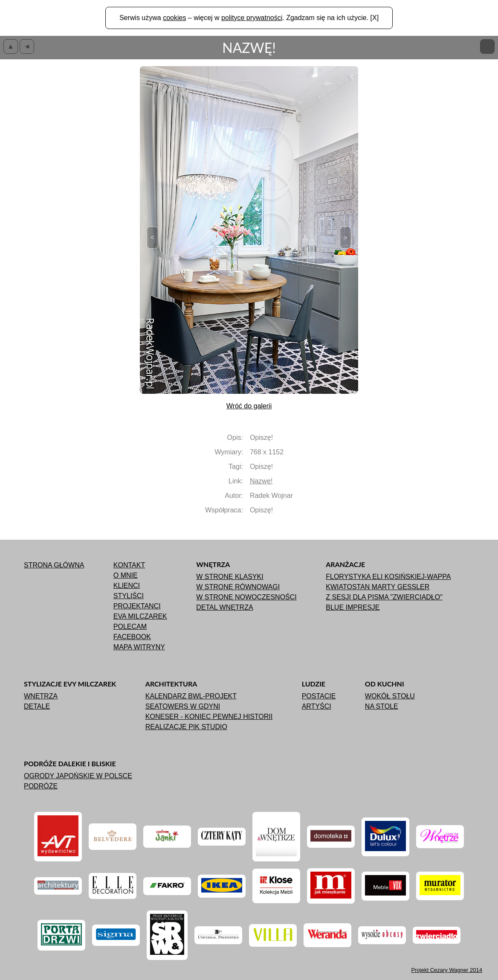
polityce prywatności (252, 18)
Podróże (41, 786)
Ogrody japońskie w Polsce (78, 776)
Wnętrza (41, 696)
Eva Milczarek (140, 616)
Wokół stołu (390, 696)
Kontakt (129, 565)
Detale (37, 706)
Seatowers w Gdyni (183, 706)
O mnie (126, 575)
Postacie (319, 696)
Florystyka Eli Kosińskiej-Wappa (388, 577)
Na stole (382, 706)
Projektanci (137, 606)
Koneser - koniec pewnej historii (209, 717)
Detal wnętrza (224, 607)
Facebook (132, 637)
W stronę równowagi (238, 587)
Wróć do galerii (249, 406)
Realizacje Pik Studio (186, 727)
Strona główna (54, 565)
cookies (174, 18)
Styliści (129, 596)
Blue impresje (353, 607)
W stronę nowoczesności (246, 597)
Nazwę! (261, 481)
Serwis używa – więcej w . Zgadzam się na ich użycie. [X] (249, 18)
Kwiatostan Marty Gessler (378, 587)
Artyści (317, 706)
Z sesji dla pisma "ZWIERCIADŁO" (384, 597)
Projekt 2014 (447, 970)
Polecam (130, 627)
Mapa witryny (139, 647)
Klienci (127, 586)
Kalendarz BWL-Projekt (191, 696)
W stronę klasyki (230, 577)
